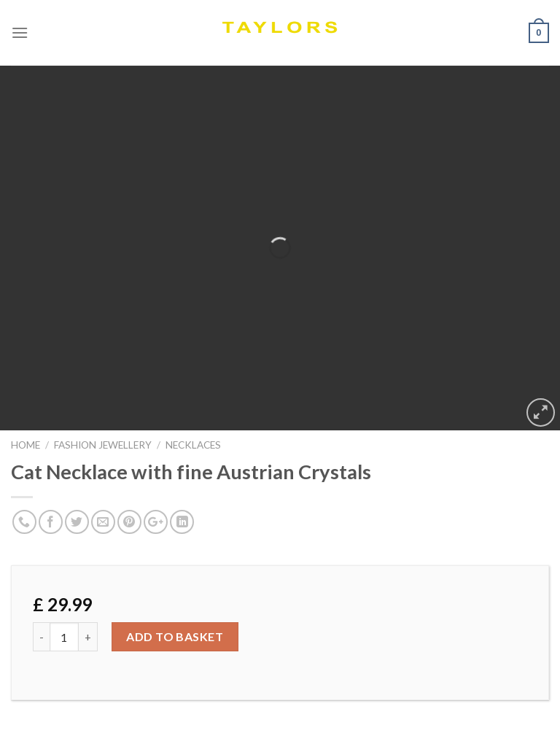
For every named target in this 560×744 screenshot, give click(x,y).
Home (26, 445)
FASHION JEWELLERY (103, 445)
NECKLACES (193, 445)
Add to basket (175, 636)
